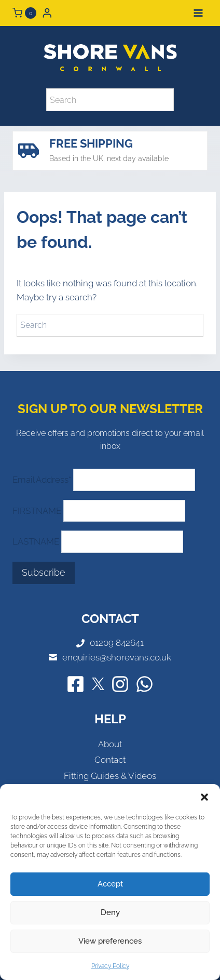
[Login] (47, 13)
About (110, 744)
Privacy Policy (110, 966)
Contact (110, 760)
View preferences (110, 941)
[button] (204, 797)
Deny (110, 912)
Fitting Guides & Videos (110, 776)
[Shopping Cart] (24, 13)
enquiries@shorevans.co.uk (117, 657)
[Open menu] (198, 13)
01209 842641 (117, 643)
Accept (110, 884)
